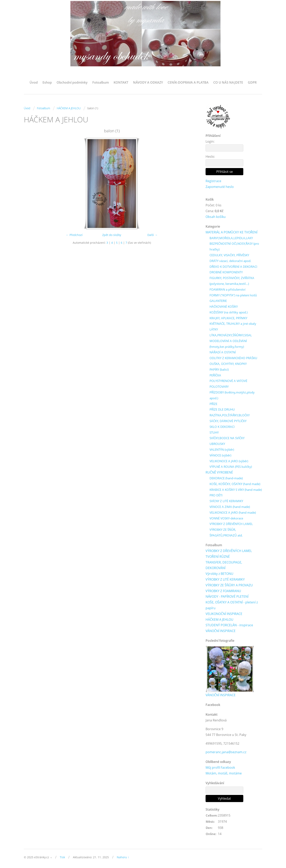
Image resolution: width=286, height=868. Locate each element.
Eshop (47, 82)
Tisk (62, 857)
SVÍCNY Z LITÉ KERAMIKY (226, 501)
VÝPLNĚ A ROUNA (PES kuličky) (231, 467)
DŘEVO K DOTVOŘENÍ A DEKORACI (233, 267)
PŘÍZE (213, 404)
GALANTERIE (218, 301)
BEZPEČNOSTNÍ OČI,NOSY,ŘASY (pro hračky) (234, 246)
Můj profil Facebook (220, 767)
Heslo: (210, 157)
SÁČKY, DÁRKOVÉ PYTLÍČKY (228, 421)
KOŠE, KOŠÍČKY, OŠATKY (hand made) (235, 484)
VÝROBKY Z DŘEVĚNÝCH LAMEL (231, 524)
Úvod (34, 82)
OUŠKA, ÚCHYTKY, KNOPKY (228, 364)
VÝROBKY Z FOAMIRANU (223, 591)
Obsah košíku (216, 217)
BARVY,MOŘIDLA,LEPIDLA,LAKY (231, 238)
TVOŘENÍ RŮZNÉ (218, 557)
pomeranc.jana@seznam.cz (226, 752)
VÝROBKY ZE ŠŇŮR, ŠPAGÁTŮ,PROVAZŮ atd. (226, 532)
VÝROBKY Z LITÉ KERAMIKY (225, 579)
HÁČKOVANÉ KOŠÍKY (224, 306)
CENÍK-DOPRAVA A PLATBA (188, 82)
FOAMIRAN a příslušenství (228, 289)
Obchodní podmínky (72, 82)
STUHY (214, 432)
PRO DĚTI (216, 495)
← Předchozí (74, 235)
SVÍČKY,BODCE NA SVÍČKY (227, 438)
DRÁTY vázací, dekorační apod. (230, 261)
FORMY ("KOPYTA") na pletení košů (233, 295)
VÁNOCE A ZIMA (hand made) (230, 507)
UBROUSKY (217, 444)
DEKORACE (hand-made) (226, 478)
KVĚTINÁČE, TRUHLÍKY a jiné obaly (233, 324)
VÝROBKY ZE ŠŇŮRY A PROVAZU (229, 585)
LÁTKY (214, 329)
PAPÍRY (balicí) (219, 369)
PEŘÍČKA (215, 375)
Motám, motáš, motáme (224, 773)
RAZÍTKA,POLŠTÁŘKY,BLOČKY (230, 415)
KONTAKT (121, 82)
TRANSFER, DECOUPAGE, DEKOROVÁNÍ (224, 565)
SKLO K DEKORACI (222, 427)
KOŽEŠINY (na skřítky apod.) (229, 312)
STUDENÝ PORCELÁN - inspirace (229, 625)
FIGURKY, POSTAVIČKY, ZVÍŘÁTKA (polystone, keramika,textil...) (232, 281)
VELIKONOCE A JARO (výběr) (229, 461)
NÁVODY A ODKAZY (148, 82)
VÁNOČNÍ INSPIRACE (221, 631)
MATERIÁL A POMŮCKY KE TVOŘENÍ (231, 232)
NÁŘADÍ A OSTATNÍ (223, 352)
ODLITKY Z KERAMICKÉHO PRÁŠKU (233, 358)
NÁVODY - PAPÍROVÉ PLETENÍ (227, 596)
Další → (152, 235)
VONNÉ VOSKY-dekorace (226, 518)
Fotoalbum (101, 82)
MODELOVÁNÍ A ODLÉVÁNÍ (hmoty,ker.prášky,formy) (228, 344)
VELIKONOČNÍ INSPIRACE (224, 614)
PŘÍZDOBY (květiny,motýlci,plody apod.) (232, 395)
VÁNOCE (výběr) (220, 455)
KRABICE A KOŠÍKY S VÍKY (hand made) (236, 490)
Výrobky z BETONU (219, 574)
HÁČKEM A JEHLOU (69, 108)
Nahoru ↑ (123, 857)
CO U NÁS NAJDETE (228, 82)
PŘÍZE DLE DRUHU (222, 409)
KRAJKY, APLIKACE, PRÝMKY (228, 318)
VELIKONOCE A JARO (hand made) (233, 512)
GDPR (252, 82)
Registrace (213, 181)
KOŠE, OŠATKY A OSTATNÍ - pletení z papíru (232, 605)
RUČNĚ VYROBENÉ (219, 472)
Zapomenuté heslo (220, 187)
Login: (210, 141)
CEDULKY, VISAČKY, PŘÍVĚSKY (229, 255)
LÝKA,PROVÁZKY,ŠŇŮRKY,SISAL (231, 335)
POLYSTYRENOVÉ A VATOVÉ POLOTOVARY (228, 384)
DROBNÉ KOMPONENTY (226, 272)
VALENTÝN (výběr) (222, 449)
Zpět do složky (112, 235)
